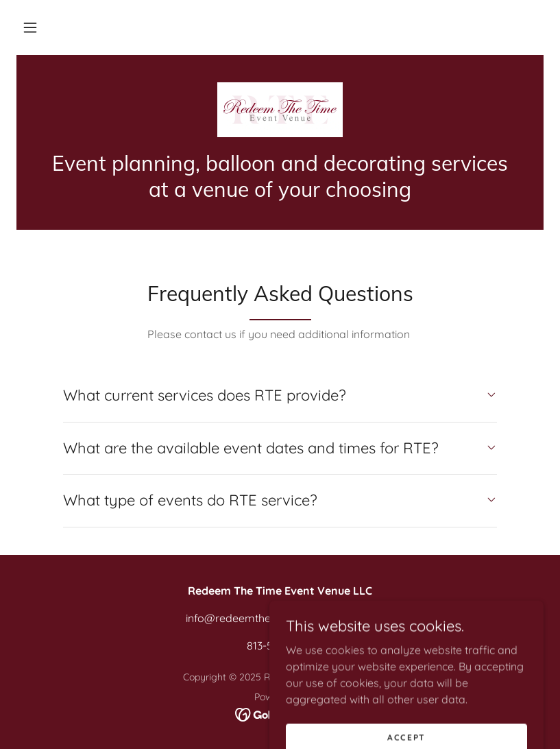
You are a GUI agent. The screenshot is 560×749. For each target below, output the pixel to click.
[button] (30, 27)
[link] (280, 110)
